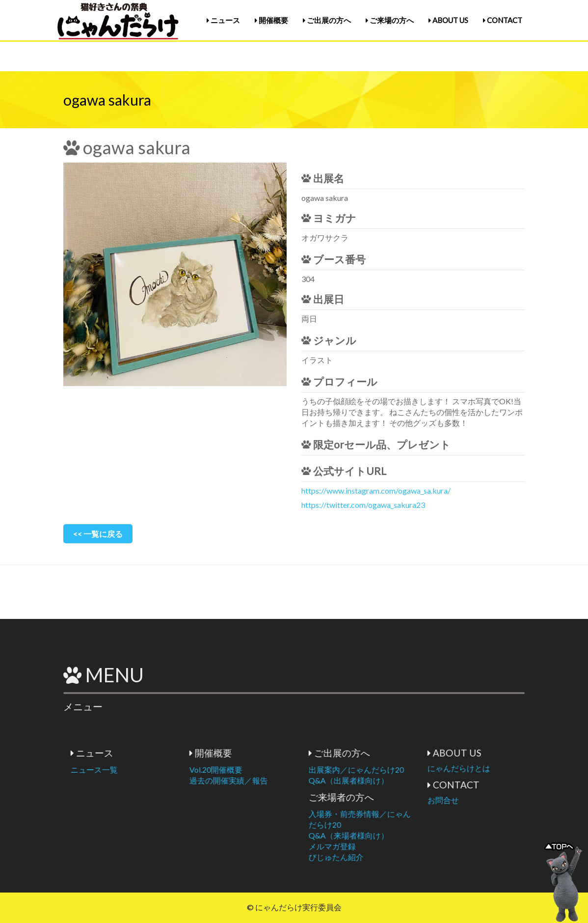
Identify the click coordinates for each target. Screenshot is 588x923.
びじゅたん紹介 (399, 857)
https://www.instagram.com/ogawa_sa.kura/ (376, 490)
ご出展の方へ (327, 20)
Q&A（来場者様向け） (411, 835)
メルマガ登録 (395, 846)
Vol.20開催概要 (278, 769)
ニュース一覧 (157, 769)
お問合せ (506, 800)
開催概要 (271, 20)
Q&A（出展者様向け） (411, 780)
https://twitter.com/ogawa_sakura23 (363, 505)
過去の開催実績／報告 (291, 780)
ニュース (223, 20)
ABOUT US (448, 20)
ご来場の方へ (390, 20)
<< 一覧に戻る (98, 534)
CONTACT (503, 20)
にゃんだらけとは (521, 768)
